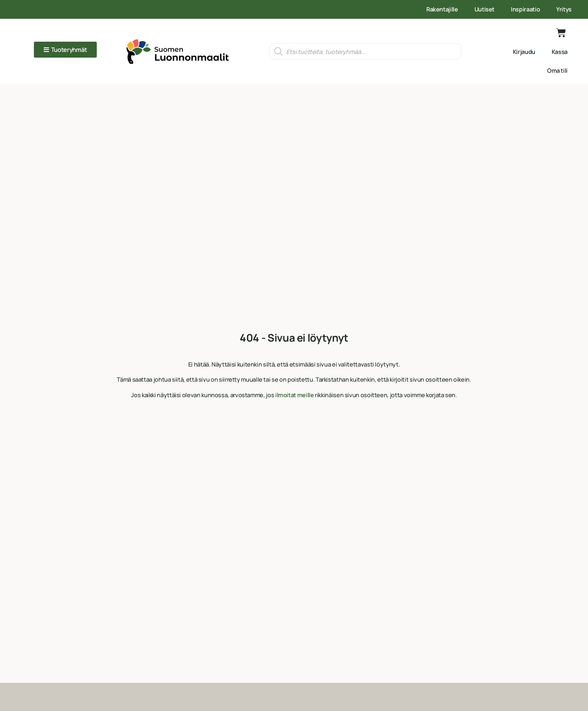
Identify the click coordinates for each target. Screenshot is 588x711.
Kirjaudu (524, 52)
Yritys (564, 9)
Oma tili (557, 70)
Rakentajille (442, 9)
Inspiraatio (525, 9)
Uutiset (484, 9)
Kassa (560, 52)
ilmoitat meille (295, 395)
